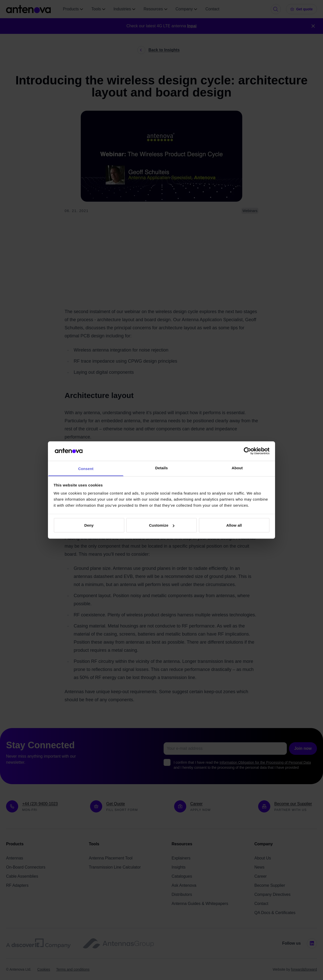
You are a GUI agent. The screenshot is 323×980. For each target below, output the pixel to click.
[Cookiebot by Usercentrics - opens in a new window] (247, 451)
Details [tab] (161, 468)
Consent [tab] (86, 468)
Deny (89, 525)
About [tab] (237, 468)
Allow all (234, 525)
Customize (162, 525)
